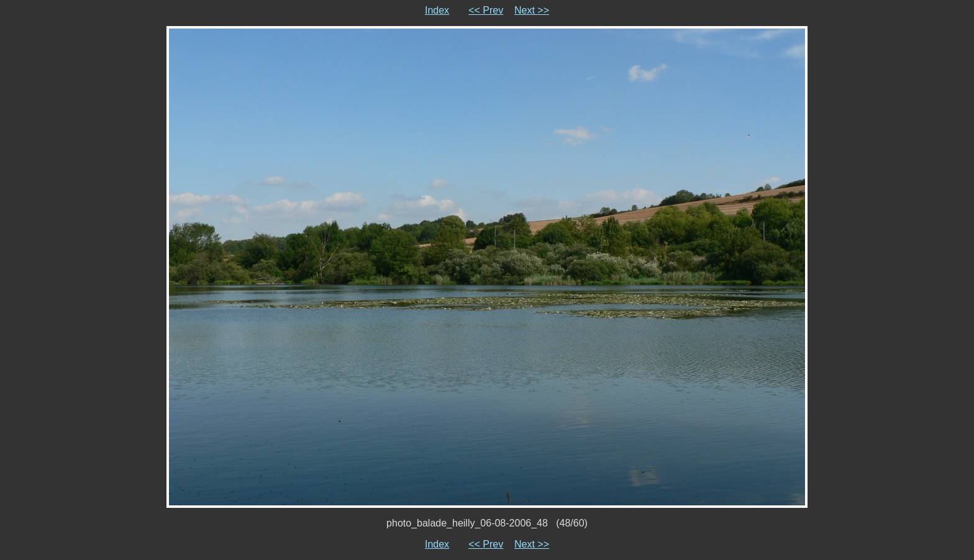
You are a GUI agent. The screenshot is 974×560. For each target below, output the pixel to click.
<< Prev (486, 10)
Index (437, 10)
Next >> (532, 10)
